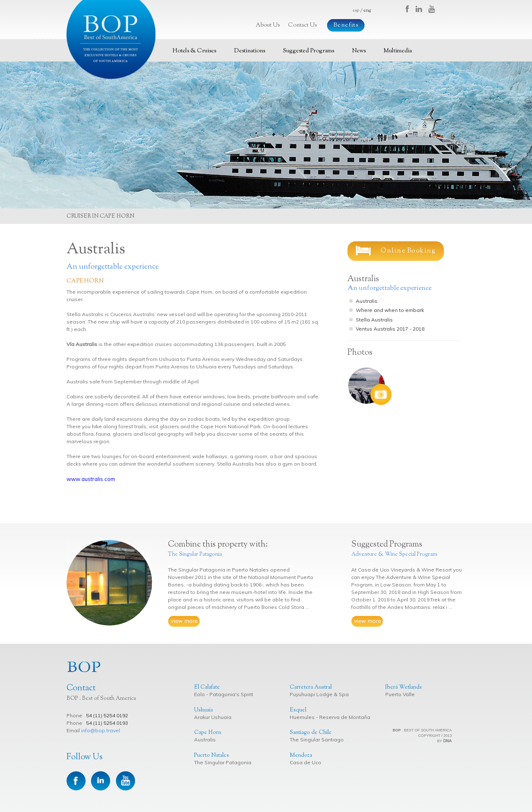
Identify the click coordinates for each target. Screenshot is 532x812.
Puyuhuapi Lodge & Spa (319, 694)
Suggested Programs (309, 51)
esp (356, 10)
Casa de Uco (305, 762)
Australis (367, 301)
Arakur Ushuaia (213, 717)
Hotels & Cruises (194, 51)
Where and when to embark (390, 310)
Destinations (250, 51)
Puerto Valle (400, 694)
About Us (268, 25)
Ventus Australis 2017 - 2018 (390, 329)
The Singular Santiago (317, 740)
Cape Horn (85, 281)
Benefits (346, 25)
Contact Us (302, 25)
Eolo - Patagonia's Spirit (224, 694)
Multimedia (398, 51)
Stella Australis (374, 320)
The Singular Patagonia (223, 762)
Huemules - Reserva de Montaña (330, 717)
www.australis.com (91, 479)
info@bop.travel (101, 730)
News (359, 51)
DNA (447, 741)
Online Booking (396, 250)
